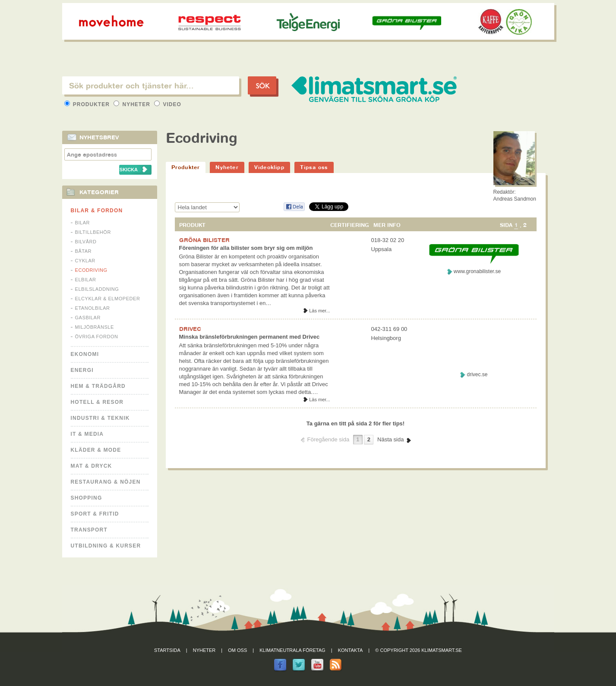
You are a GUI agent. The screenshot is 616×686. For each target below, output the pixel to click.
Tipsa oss (314, 167)
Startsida (167, 650)
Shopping (87, 498)
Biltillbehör (93, 232)
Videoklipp (269, 167)
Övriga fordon (97, 337)
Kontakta (351, 650)
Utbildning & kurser (106, 546)
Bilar (83, 223)
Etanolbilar (93, 308)
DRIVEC (190, 329)
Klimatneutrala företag (292, 650)
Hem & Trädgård (98, 386)
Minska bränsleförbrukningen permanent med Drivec (250, 337)
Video (168, 104)
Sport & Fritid (95, 514)
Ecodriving (91, 270)
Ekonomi (85, 354)
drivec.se (477, 374)
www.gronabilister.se (477, 271)
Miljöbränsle (95, 327)
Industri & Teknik (100, 418)
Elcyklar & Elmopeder (108, 299)
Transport (89, 530)
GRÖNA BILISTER (204, 240)
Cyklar (85, 261)
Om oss (237, 650)
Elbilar (86, 280)
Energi (82, 370)
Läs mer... (319, 311)
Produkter (88, 104)
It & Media (87, 434)
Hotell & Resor (97, 402)
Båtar (84, 251)
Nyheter (133, 104)
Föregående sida (329, 439)
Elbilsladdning (97, 289)
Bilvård (86, 242)
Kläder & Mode (96, 450)
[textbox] (151, 85)
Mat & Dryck (92, 466)
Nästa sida (390, 439)
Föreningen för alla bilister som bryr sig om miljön (246, 248)
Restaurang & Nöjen (106, 482)
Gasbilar (88, 318)
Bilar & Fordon (97, 211)
